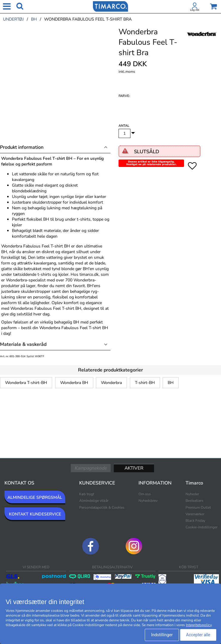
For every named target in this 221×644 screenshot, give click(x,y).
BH (171, 383)
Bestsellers (194, 501)
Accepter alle (198, 635)
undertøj (13, 19)
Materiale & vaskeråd (23, 344)
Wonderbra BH (74, 383)
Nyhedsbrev (148, 501)
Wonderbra (111, 383)
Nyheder (192, 494)
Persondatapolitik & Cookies (102, 507)
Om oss (145, 494)
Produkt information (22, 147)
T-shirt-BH (145, 383)
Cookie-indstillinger (201, 527)
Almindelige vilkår (94, 501)
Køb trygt (87, 494)
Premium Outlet (198, 507)
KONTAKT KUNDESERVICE (35, 514)
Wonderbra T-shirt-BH (26, 383)
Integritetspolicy (199, 625)
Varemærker (195, 514)
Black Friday (195, 521)
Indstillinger (162, 635)
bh (34, 19)
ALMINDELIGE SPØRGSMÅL (35, 497)
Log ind (195, 10)
